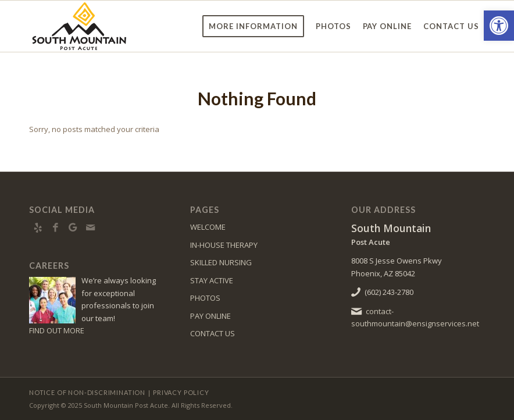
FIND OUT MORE (57, 330)
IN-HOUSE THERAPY (224, 245)
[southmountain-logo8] (109, 26)
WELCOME (208, 227)
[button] (499, 26)
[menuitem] (253, 26)
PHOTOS (205, 298)
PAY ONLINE (210, 316)
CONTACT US (213, 333)
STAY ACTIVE (212, 280)
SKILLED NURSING (221, 262)
